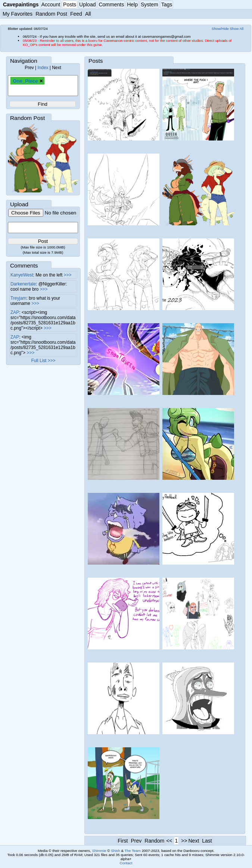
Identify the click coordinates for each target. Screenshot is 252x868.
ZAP (15, 312)
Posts (70, 4)
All (88, 14)
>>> (68, 275)
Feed (76, 14)
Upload (87, 4)
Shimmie (99, 851)
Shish (116, 851)
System (150, 4)
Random (154, 841)
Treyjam (18, 298)
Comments (111, 4)
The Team (133, 851)
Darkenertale (23, 284)
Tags (167, 4)
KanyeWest (22, 275)
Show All (237, 29)
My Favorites (18, 14)
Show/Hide (220, 29)
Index (43, 68)
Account (51, 4)
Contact (126, 863)
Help (132, 4)
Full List (39, 361)
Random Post (51, 14)
